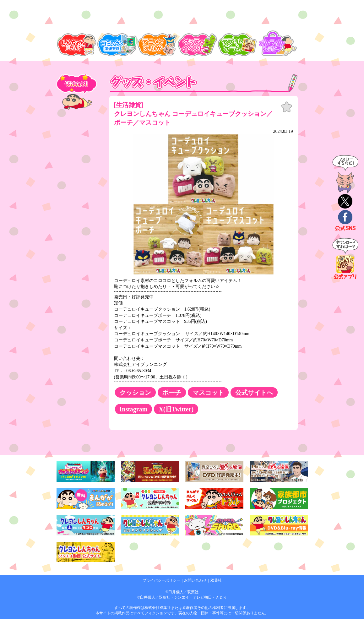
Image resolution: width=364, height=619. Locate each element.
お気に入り (287, 107)
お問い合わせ (195, 580)
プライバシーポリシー (161, 580)
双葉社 (216, 580)
